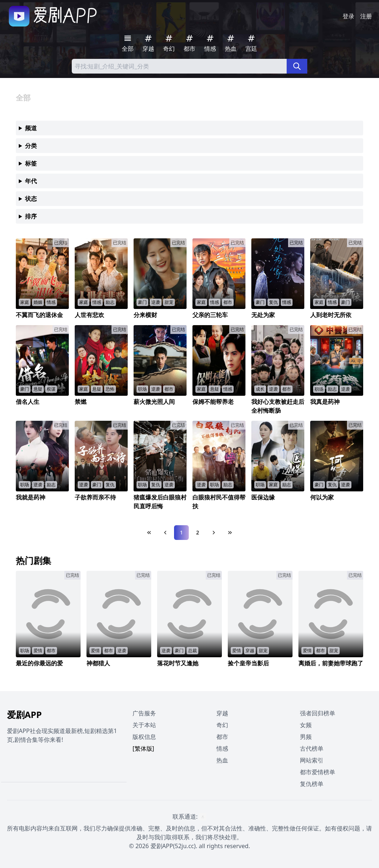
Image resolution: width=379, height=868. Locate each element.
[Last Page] (230, 533)
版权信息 (144, 737)
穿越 (222, 713)
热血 (222, 760)
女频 (306, 725)
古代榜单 (312, 748)
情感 (222, 748)
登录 (348, 16)
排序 (31, 216)
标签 (31, 163)
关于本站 (144, 725)
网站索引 (312, 760)
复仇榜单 (312, 784)
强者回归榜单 (318, 713)
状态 (31, 199)
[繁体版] (143, 748)
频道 (31, 128)
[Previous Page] (165, 533)
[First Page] (149, 533)
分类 (31, 146)
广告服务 (144, 713)
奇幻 (222, 725)
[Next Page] (214, 533)
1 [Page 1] (181, 532)
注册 (366, 16)
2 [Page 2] (198, 532)
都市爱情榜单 (318, 772)
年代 (31, 181)
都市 (222, 737)
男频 (306, 737)
